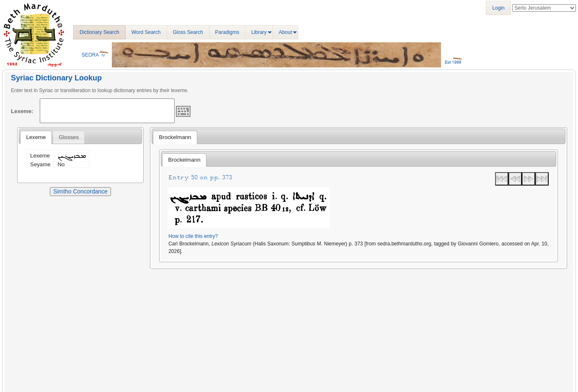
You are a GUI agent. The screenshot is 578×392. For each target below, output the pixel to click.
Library (259, 32)
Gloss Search (188, 32)
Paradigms (227, 32)
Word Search (146, 32)
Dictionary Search (99, 32)
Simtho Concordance (80, 191)
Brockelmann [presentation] (175, 137)
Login (498, 8)
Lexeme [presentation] (36, 137)
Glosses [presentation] (69, 137)
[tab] (36, 137)
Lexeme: (22, 111)
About (285, 32)
